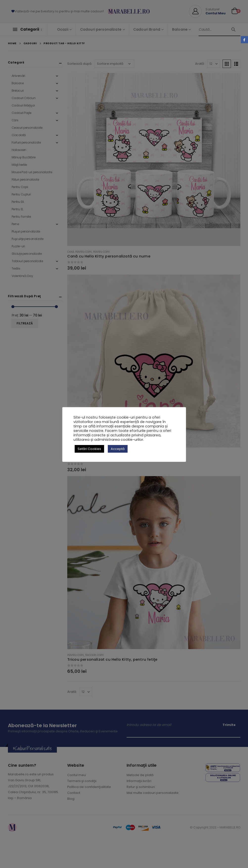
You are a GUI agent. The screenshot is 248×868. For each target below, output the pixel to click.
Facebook (244, 40)
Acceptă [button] (118, 449)
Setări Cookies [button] (89, 449)
